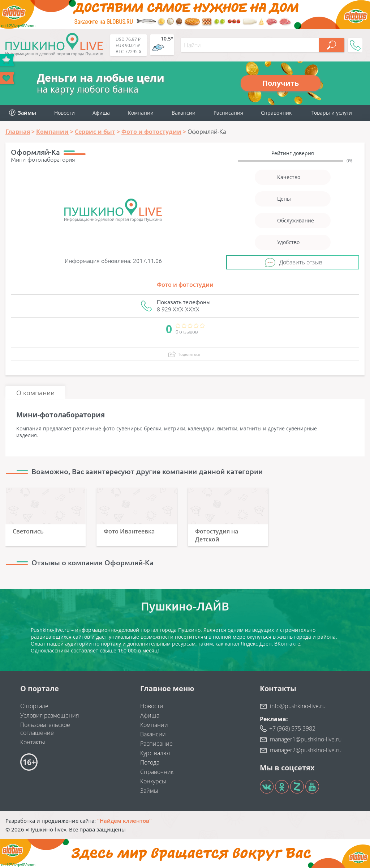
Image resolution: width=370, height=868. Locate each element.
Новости (64, 113)
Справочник (276, 113)
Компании (141, 113)
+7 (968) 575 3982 (292, 728)
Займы (149, 791)
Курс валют (155, 753)
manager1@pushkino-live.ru (306, 739)
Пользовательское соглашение (45, 729)
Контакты (33, 742)
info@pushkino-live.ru (298, 706)
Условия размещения (50, 715)
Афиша (101, 113)
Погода (150, 762)
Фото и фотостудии (185, 285)
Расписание (156, 744)
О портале (34, 706)
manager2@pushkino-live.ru (306, 750)
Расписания (228, 113)
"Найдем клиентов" (124, 821)
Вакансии (184, 113)
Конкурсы (153, 781)
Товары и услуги (332, 113)
